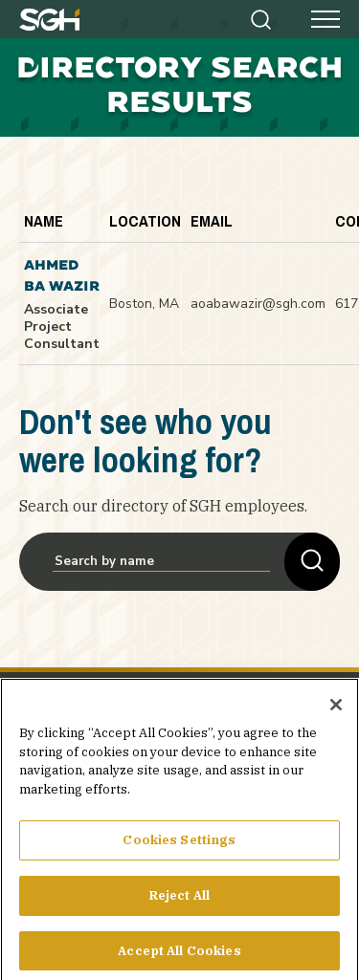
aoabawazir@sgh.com (258, 304)
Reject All (179, 907)
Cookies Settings (179, 851)
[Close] (336, 716)
